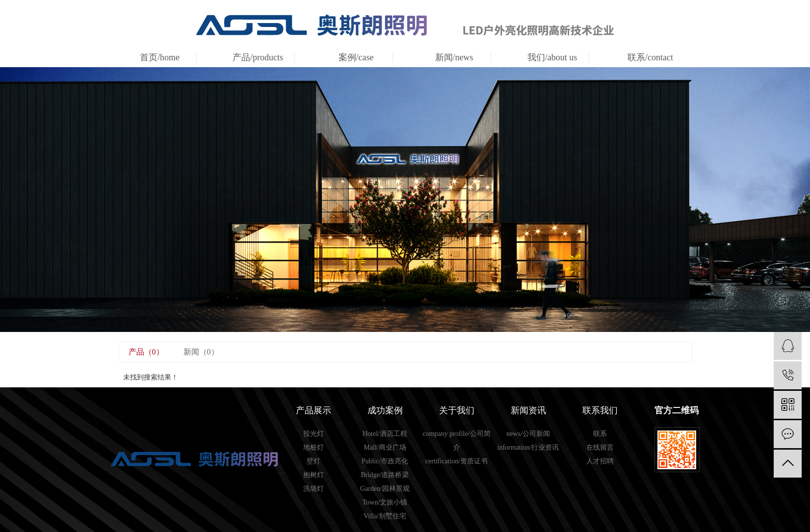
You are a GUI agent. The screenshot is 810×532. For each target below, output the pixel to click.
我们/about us (552, 57)
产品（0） (146, 352)
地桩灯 (314, 447)
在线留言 (600, 447)
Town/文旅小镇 (385, 502)
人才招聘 (600, 461)
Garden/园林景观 (385, 489)
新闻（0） (201, 352)
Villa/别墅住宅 (385, 516)
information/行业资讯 (528, 447)
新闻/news (454, 57)
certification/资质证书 (457, 461)
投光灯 (314, 434)
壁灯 (314, 461)
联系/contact (650, 57)
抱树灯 (314, 475)
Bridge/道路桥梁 (385, 475)
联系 (600, 434)
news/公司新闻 (528, 434)
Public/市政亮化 (385, 461)
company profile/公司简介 (456, 441)
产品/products (258, 57)
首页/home (160, 57)
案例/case (356, 57)
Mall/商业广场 (385, 447)
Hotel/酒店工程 (385, 434)
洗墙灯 (314, 489)
